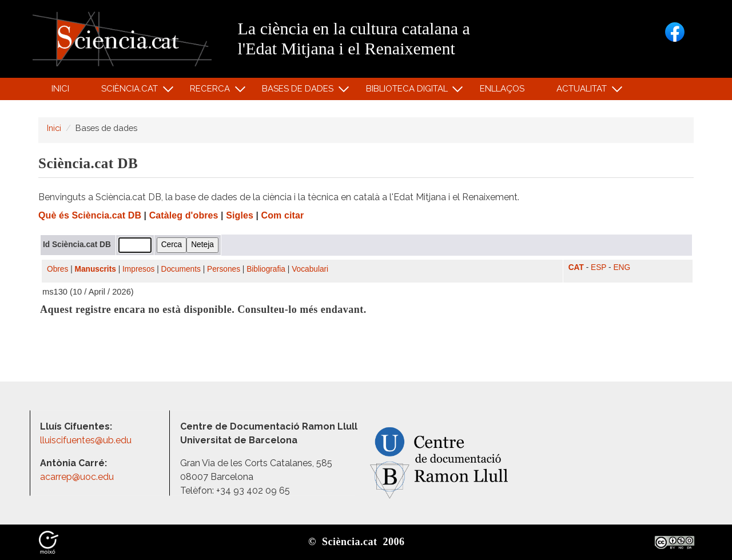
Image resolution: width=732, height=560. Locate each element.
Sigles (240, 215)
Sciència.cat (131, 91)
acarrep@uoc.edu (77, 477)
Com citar (283, 215)
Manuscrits (96, 269)
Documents (181, 269)
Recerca (212, 91)
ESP (598, 267)
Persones (224, 269)
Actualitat (584, 91)
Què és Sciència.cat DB (90, 215)
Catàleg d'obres (184, 215)
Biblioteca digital (408, 91)
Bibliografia (266, 269)
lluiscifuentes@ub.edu (87, 440)
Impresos (138, 269)
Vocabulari (310, 269)
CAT (576, 267)
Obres (57, 269)
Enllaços (502, 89)
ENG (622, 267)
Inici (60, 89)
